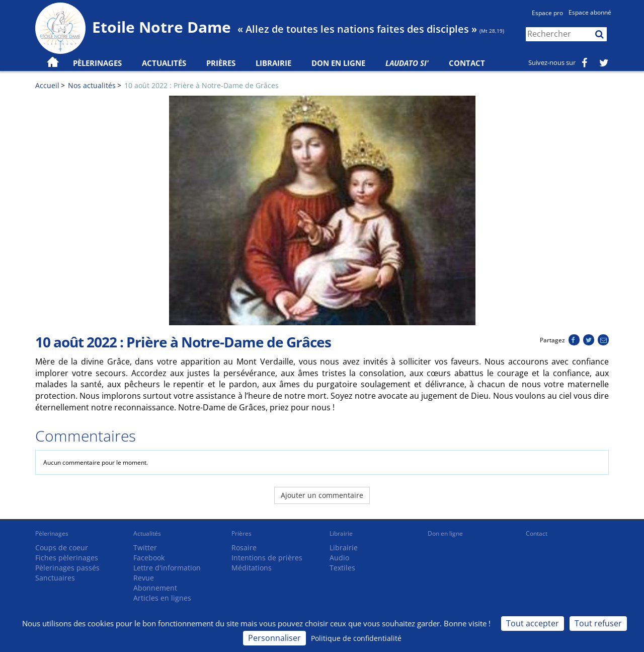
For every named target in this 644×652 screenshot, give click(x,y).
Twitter (145, 548)
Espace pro (547, 13)
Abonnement (155, 588)
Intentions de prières (267, 558)
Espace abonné (590, 12)
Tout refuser (598, 623)
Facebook (149, 558)
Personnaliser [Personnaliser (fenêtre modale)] (274, 638)
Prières (221, 63)
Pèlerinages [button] (97, 63)
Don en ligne (338, 63)
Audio (339, 558)
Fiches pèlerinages (67, 558)
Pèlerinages (52, 533)
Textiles (342, 568)
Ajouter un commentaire (322, 495)
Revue (144, 578)
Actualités (147, 533)
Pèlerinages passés (67, 568)
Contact (467, 63)
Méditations (252, 568)
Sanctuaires (55, 578)
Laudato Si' (407, 63)
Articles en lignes (162, 598)
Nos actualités (92, 85)
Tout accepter (533, 623)
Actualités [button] (164, 63)
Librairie (273, 63)
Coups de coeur (62, 548)
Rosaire (244, 548)
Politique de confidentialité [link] (356, 638)
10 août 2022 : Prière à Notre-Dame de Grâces (202, 85)
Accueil (47, 85)
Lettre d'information (167, 568)
